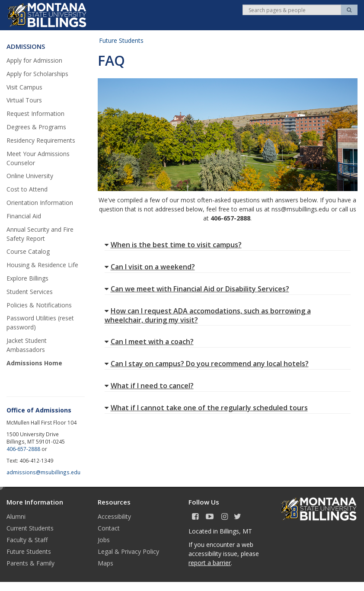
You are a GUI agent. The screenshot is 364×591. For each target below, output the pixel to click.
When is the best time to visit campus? (173, 245)
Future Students (121, 40)
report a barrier (210, 563)
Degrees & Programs (36, 127)
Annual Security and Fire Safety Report (40, 234)
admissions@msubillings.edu (43, 472)
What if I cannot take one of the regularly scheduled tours (206, 408)
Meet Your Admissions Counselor (38, 158)
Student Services (30, 292)
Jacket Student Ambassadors (27, 345)
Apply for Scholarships (37, 74)
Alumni (16, 516)
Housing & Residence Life (42, 265)
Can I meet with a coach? (149, 342)
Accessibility (114, 516)
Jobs (104, 540)
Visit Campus (24, 87)
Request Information (35, 113)
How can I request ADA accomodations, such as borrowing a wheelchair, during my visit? (208, 315)
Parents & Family (30, 563)
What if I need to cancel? (149, 386)
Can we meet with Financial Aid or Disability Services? (197, 289)
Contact (109, 528)
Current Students (30, 528)
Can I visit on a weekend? (150, 267)
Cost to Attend (27, 189)
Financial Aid (24, 216)
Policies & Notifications (39, 305)
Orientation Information (40, 203)
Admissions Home (34, 363)
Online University (30, 176)
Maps (105, 563)
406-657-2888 (23, 449)
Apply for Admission (34, 60)
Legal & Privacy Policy (128, 551)
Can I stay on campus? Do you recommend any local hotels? (207, 364)
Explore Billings (27, 278)
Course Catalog (28, 251)
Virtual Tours (24, 100)
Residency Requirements (41, 140)
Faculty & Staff (27, 540)
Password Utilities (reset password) (40, 323)
